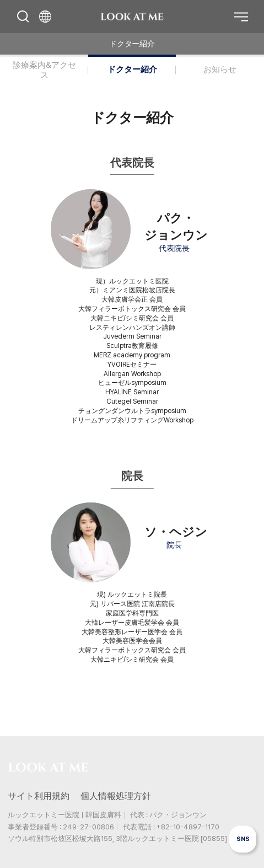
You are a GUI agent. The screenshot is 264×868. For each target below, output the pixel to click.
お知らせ (220, 69)
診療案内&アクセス (44, 70)
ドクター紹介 (132, 69)
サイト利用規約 (39, 796)
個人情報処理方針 (116, 796)
